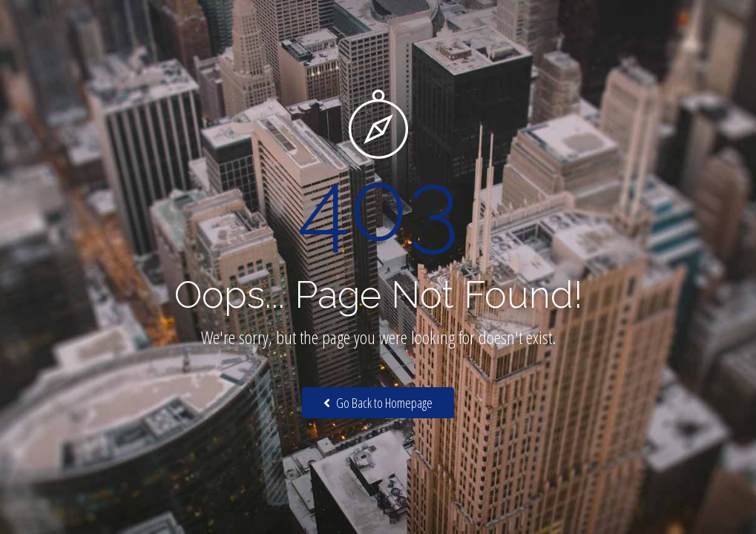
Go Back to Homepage (378, 403)
